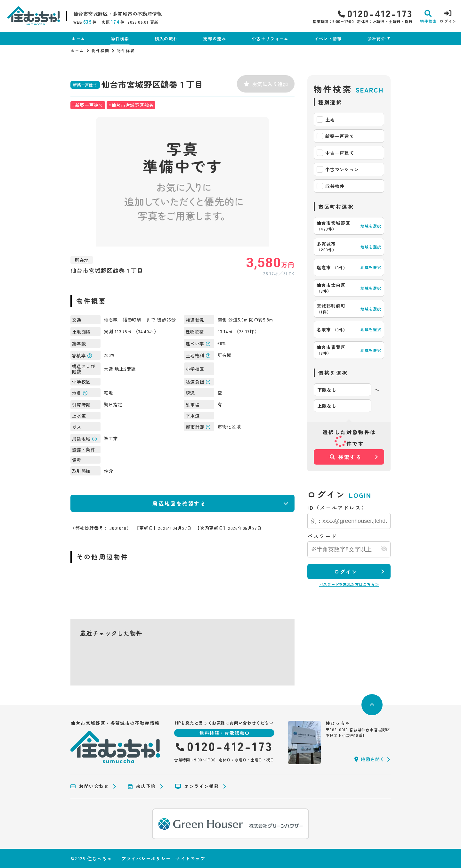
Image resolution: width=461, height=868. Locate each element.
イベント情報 (328, 39)
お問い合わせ (90, 786)
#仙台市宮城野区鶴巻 (131, 105)
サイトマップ (190, 858)
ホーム (78, 39)
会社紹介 (377, 39)
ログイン (346, 572)
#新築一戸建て (88, 105)
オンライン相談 (197, 786)
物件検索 (120, 39)
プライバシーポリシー (146, 858)
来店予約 (142, 786)
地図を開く (369, 759)
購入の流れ (166, 39)
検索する (346, 457)
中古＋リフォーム (270, 39)
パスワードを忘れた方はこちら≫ (349, 584)
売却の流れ (215, 39)
